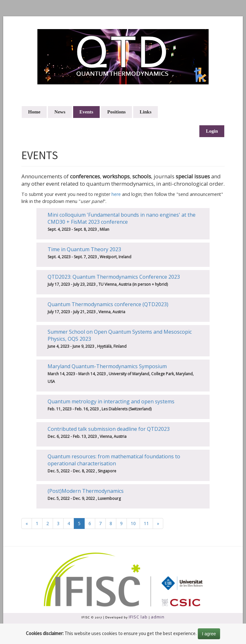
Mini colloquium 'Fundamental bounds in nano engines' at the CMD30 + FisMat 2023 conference (122, 218)
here (116, 194)
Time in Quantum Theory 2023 (84, 249)
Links (146, 112)
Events (86, 112)
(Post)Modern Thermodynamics (86, 491)
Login (212, 131)
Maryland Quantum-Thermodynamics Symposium (107, 366)
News (60, 112)
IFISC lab (138, 617)
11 (146, 523)
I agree (209, 634)
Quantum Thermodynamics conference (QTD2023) (108, 304)
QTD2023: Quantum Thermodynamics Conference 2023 (114, 277)
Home (34, 112)
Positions (117, 112)
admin (158, 617)
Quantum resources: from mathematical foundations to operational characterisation (114, 460)
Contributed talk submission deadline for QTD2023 (109, 429)
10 (133, 523)
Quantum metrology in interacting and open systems (111, 401)
